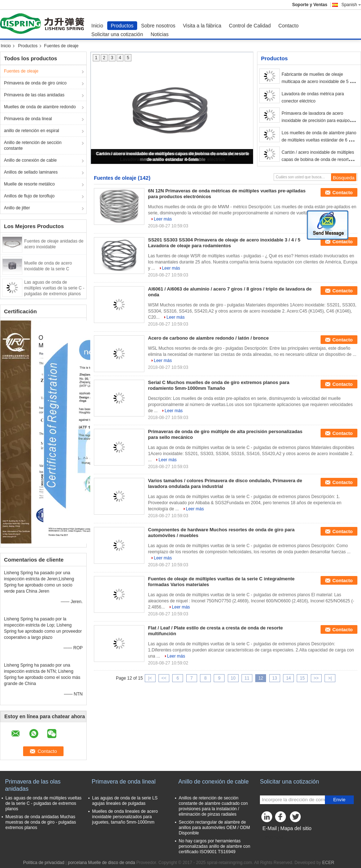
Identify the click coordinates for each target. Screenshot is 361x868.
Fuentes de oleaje (21, 71)
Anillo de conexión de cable (30, 160)
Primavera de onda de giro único (35, 83)
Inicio (97, 26)
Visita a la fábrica (202, 26)
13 (275, 678)
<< (164, 678)
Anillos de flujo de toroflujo (29, 196)
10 (233, 678)
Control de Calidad (250, 26)
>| (330, 678)
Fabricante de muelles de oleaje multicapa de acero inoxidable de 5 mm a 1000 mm (319, 82)
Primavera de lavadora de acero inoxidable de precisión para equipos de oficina (317, 121)
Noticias (160, 34)
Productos (122, 26)
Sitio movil (272, 837)
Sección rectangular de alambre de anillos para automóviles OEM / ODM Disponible (214, 828)
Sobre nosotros (158, 26)
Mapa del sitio (296, 828)
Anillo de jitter (17, 208)
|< (150, 678)
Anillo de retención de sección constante (33, 145)
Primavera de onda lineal (28, 119)
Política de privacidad (44, 863)
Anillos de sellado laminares (31, 172)
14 (288, 678)
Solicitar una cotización (117, 34)
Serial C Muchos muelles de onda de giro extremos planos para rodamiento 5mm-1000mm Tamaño (219, 385)
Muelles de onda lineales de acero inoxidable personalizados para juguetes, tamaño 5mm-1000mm (125, 817)
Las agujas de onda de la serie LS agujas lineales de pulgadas (125, 801)
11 (247, 678)
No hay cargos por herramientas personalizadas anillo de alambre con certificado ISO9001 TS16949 (214, 846)
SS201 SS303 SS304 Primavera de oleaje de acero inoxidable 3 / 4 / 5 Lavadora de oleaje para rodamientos (224, 243)
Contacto (288, 26)
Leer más (163, 219)
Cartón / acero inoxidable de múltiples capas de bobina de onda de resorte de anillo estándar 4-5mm (319, 160)
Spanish (351, 5)
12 (261, 678)
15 (302, 678)
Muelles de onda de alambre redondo (40, 107)
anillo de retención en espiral (32, 131)
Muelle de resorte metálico (29, 184)
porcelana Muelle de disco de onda (101, 863)
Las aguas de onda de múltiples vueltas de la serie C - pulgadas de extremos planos (54, 288)
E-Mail (270, 828)
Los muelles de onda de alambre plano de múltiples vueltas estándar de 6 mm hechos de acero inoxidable (319, 140)
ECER (328, 863)
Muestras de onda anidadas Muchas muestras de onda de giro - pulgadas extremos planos (41, 822)
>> (316, 678)
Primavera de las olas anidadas (34, 95)
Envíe (339, 800)
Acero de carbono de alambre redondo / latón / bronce (208, 338)
